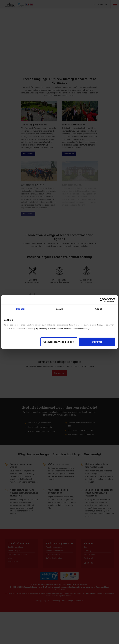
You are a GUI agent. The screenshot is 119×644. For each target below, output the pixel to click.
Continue (97, 342)
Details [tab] (59, 309)
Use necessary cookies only (59, 342)
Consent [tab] (21, 309)
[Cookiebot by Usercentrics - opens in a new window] (102, 300)
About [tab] (98, 309)
